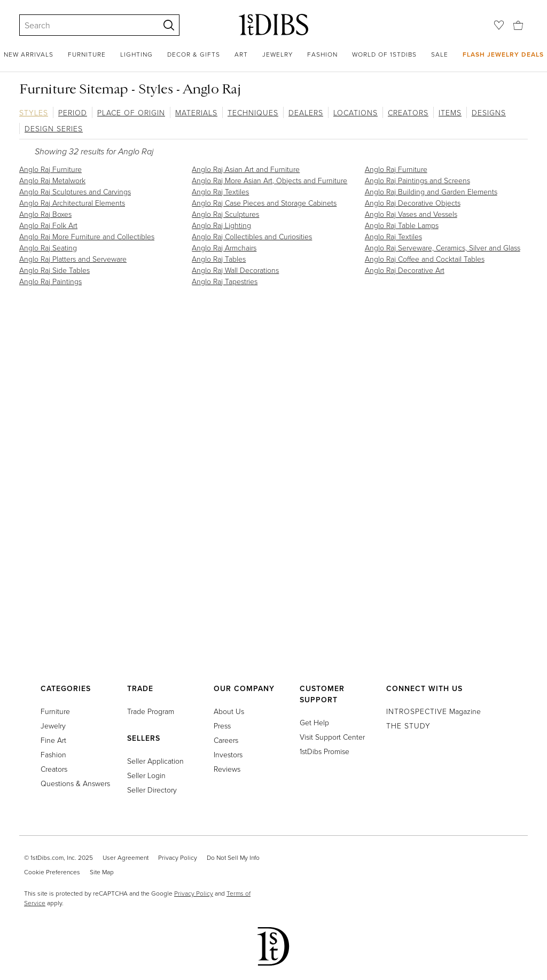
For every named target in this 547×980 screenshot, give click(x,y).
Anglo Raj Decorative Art (405, 270)
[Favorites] (499, 25)
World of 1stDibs (384, 54)
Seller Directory (152, 790)
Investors (228, 754)
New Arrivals (29, 54)
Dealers (306, 112)
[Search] (84, 25)
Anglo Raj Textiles (220, 191)
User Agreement (126, 857)
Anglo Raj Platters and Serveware (73, 259)
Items (450, 112)
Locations (355, 112)
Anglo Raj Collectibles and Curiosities (252, 236)
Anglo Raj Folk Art (48, 225)
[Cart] (518, 24)
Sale (440, 54)
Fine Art (53, 740)
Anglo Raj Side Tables (54, 270)
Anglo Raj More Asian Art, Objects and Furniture (269, 180)
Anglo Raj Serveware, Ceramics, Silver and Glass (443, 248)
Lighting (136, 54)
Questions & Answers (75, 783)
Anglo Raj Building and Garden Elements (431, 191)
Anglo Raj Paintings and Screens (417, 180)
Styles (34, 112)
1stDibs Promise (325, 751)
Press (222, 726)
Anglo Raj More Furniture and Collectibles (87, 236)
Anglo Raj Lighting (221, 225)
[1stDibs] (273, 25)
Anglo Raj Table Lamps (402, 225)
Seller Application (155, 761)
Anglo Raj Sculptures (225, 214)
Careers (226, 740)
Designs (489, 112)
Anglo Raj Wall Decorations (235, 270)
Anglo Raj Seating (48, 248)
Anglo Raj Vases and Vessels (411, 214)
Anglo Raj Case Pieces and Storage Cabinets (264, 203)
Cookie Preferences (52, 872)
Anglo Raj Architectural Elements (72, 203)
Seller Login (146, 775)
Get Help (314, 722)
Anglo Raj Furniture (50, 169)
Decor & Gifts (194, 54)
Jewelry (278, 54)
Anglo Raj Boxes (45, 214)
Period (73, 112)
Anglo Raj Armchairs (224, 248)
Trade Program (151, 711)
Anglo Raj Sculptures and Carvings (75, 191)
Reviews (227, 769)
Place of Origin (131, 112)
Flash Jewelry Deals (503, 54)
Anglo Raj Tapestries (225, 281)
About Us (229, 711)
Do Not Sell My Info (233, 857)
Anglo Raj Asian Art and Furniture (246, 169)
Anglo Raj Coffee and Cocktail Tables (425, 259)
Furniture (87, 54)
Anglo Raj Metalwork (52, 180)
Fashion (322, 54)
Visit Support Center (332, 737)
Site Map (102, 872)
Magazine (433, 711)
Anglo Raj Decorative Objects (413, 203)
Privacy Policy (178, 857)
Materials (196, 112)
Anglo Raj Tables (219, 259)
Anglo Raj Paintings (50, 281)
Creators (408, 112)
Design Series (54, 128)
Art (241, 54)
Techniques (253, 112)
